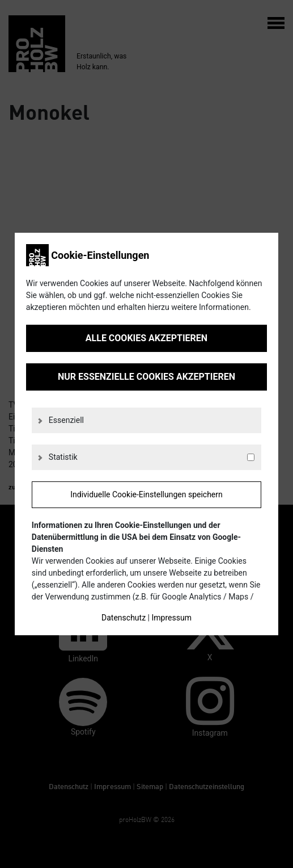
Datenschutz (124, 618)
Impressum (171, 618)
